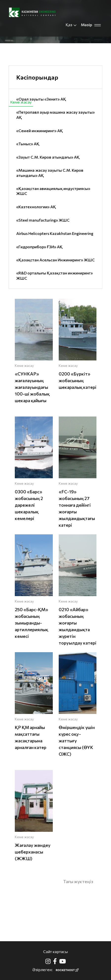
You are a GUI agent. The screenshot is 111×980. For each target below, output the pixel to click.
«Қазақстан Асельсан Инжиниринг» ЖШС (55, 260)
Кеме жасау (21, 102)
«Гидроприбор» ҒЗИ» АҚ (39, 247)
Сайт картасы (55, 951)
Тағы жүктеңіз (78, 881)
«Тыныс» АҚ (28, 144)
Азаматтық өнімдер (60, 102)
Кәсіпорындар (37, 77)
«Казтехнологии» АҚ (36, 207)
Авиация (96, 102)
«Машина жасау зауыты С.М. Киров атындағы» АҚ (50, 173)
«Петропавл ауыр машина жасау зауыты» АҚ (55, 115)
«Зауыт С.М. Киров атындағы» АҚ (48, 157)
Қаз (71, 25)
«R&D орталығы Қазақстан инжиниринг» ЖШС (55, 275)
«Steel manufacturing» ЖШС (43, 220)
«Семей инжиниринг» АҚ (40, 131)
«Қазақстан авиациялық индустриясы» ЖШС (53, 191)
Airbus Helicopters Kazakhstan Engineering (55, 233)
